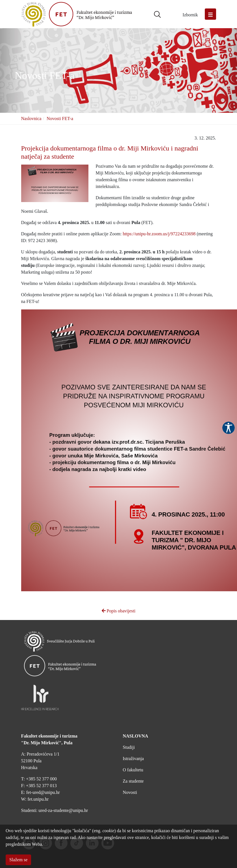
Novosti (130, 792)
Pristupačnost (229, 428)
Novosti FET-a (60, 119)
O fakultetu (133, 770)
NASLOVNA (136, 736)
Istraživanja (133, 759)
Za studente (133, 781)
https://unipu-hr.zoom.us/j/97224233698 (159, 234)
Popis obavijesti (119, 611)
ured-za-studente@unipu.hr (63, 810)
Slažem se (18, 860)
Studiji (129, 747)
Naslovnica (31, 119)
